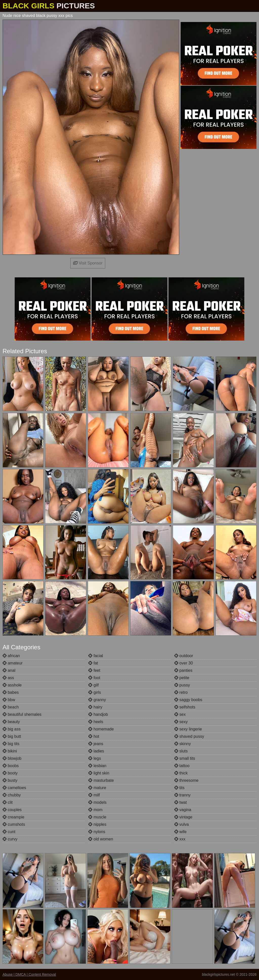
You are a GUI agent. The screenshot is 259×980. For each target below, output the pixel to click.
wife (180, 832)
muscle (97, 817)
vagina (183, 810)
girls (95, 692)
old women (101, 839)
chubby (12, 795)
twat (181, 802)
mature (97, 788)
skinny (183, 744)
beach (11, 707)
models (97, 802)
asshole (12, 685)
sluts (181, 751)
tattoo (182, 766)
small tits (185, 758)
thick (181, 773)
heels (96, 722)
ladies (96, 751)
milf (94, 795)
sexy (181, 722)
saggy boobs (188, 700)
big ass (12, 729)
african (11, 656)
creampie (13, 817)
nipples (97, 824)
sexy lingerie (188, 729)
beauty (11, 722)
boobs (11, 766)
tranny (182, 795)
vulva (182, 824)
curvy (10, 839)
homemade (101, 729)
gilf (93, 685)
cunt (9, 832)
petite (182, 678)
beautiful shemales (22, 714)
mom (95, 810)
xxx (180, 839)
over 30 (184, 663)
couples (12, 810)
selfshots (185, 707)
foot (94, 678)
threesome (186, 780)
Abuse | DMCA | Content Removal (29, 974)
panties (183, 670)
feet (94, 670)
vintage (183, 817)
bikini (10, 751)
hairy (95, 707)
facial (96, 656)
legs (95, 758)
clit (8, 802)
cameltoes (14, 788)
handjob (98, 714)
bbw (9, 700)
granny (97, 700)
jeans (96, 744)
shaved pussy (189, 736)
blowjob (12, 758)
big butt (12, 736)
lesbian (97, 766)
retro (181, 692)
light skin (99, 773)
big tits (11, 744)
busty (10, 780)
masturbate (101, 780)
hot (94, 736)
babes (11, 692)
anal (9, 670)
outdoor (184, 656)
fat (93, 663)
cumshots (14, 824)
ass (8, 678)
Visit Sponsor (88, 263)
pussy (182, 685)
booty (10, 773)
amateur (13, 663)
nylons (97, 832)
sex (180, 714)
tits (179, 788)
